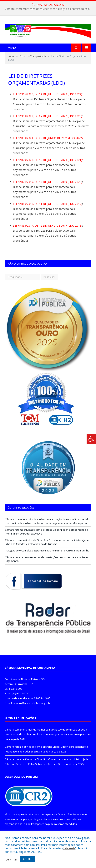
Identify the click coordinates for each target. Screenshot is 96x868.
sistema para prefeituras (52, 814)
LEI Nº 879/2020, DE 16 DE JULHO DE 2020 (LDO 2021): (48, 160)
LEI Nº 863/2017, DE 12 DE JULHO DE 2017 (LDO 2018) (48, 226)
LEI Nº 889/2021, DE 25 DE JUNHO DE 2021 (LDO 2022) (48, 138)
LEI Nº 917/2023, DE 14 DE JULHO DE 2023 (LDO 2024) (48, 94)
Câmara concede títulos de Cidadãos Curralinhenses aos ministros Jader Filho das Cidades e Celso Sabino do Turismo (47, 542)
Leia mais (69, 848)
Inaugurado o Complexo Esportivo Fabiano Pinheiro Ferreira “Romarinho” (48, 550)
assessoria (11, 819)
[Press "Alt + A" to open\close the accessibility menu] (91, 439)
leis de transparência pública (40, 824)
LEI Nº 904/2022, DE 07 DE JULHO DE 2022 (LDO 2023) (48, 116)
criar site (28, 814)
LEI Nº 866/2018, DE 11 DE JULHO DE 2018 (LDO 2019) (48, 204)
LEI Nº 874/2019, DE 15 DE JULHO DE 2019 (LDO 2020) (48, 182)
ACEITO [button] (28, 859)
